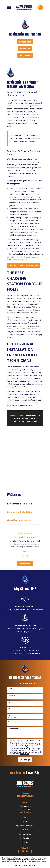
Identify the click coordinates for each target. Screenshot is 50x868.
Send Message (25, 760)
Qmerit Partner (25, 56)
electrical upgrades (20, 260)
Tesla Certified (25, 49)
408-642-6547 (25, 796)
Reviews (25, 830)
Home (25, 821)
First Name (12, 689)
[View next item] (27, 557)
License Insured (25, 42)
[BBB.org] (19, 851)
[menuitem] (25, 504)
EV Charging (25, 838)
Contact (25, 842)
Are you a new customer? (16, 722)
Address (11, 715)
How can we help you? (15, 729)
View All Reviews (25, 564)
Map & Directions (25, 812)
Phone (10, 702)
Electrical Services (25, 834)
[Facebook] (31, 851)
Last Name (12, 695)
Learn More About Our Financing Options (24, 265)
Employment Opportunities (25, 826)
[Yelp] (27, 851)
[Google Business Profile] (23, 851)
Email (10, 709)
